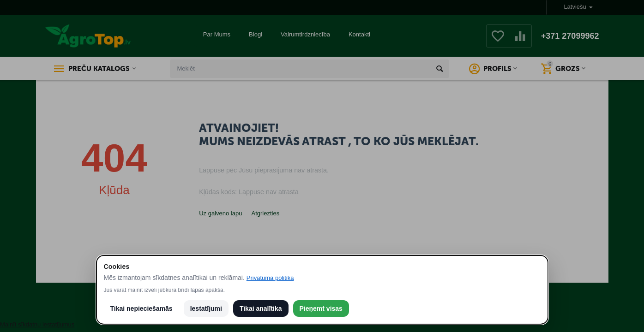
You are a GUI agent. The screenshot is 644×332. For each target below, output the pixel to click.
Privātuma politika (270, 278)
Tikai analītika (261, 308)
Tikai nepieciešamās (141, 308)
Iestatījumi (206, 308)
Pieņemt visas (321, 308)
